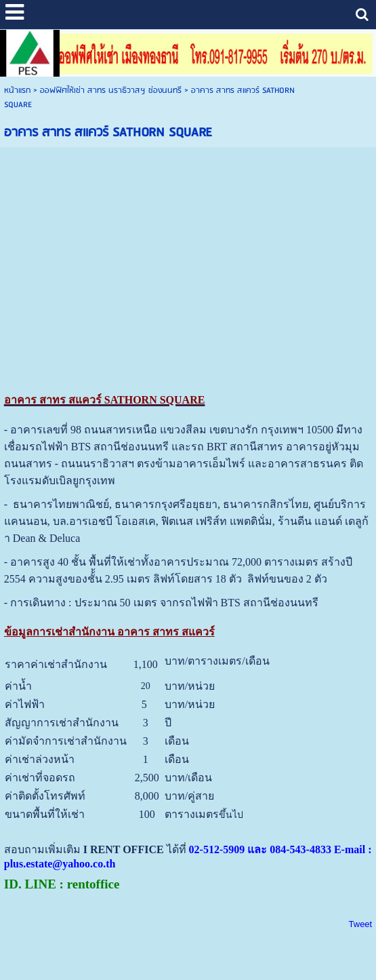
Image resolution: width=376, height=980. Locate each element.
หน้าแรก (17, 91)
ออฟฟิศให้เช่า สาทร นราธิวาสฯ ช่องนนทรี (111, 91)
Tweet (361, 924)
